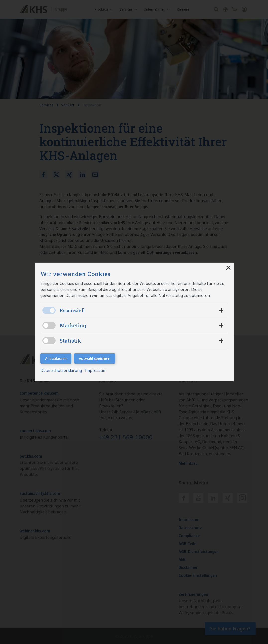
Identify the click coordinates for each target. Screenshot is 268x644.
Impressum (97, 371)
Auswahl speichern (95, 358)
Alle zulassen (56, 358)
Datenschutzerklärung (62, 371)
